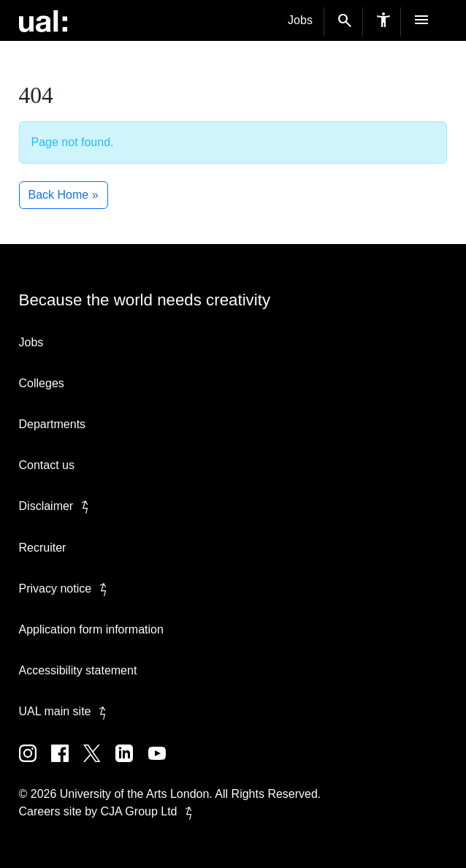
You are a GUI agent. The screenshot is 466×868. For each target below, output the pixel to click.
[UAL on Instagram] (35, 764)
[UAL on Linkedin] (131, 764)
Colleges (42, 383)
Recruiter (43, 548)
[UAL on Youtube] (163, 764)
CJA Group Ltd (149, 811)
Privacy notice (66, 589)
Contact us (47, 465)
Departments (53, 424)
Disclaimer (57, 506)
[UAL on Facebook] (67, 764)
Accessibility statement (78, 670)
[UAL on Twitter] (99, 764)
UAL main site (65, 711)
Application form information (91, 629)
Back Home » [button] (64, 195)
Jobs (300, 20)
